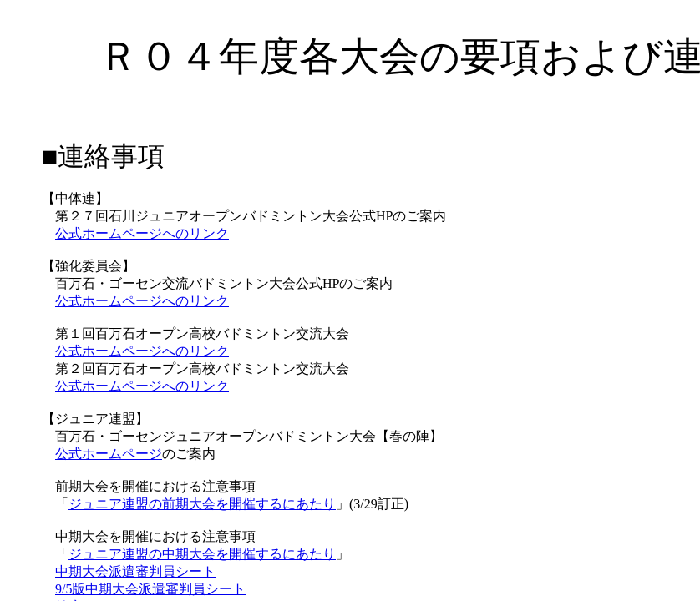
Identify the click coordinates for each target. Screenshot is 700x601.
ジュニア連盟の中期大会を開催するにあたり (202, 554)
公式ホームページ (109, 454)
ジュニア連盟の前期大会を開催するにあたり (202, 504)
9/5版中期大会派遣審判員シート (150, 589)
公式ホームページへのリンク (142, 233)
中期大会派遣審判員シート (135, 571)
